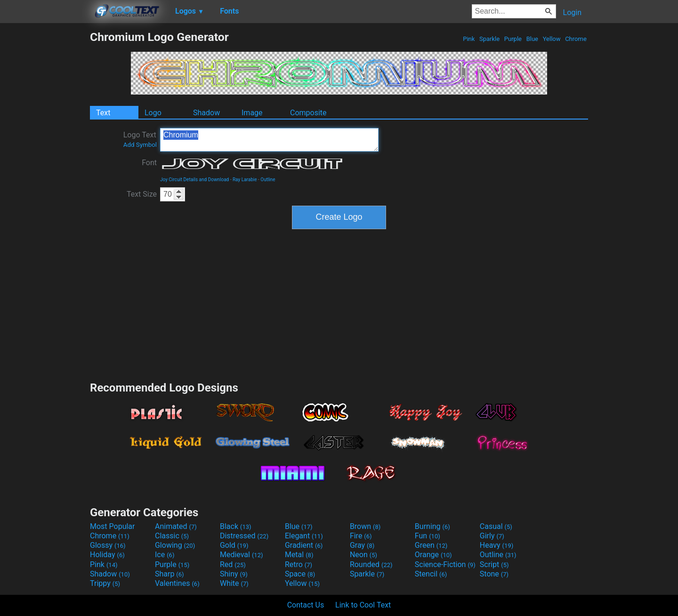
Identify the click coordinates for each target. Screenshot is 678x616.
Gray (362, 545)
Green (431, 545)
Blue (532, 39)
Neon (363, 555)
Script (494, 564)
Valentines (177, 583)
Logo (153, 113)
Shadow (206, 113)
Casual (496, 526)
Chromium (269, 140)
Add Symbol (140, 145)
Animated (176, 526)
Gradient (304, 545)
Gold (234, 545)
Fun (428, 536)
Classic (172, 536)
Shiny (234, 574)
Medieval (242, 555)
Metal (299, 555)
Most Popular (113, 526)
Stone (494, 574)
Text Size (142, 194)
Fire (361, 536)
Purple (513, 39)
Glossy (108, 545)
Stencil (431, 574)
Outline (268, 180)
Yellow (551, 39)
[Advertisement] (45, 171)
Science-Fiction (445, 564)
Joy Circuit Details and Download (194, 180)
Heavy (496, 545)
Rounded (371, 564)
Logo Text (140, 139)
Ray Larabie (245, 180)
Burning (432, 526)
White (234, 583)
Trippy (105, 583)
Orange (433, 555)
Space (300, 574)
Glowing (175, 545)
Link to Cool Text (363, 605)
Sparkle (490, 39)
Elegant (304, 536)
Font (149, 163)
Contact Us (306, 605)
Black (236, 526)
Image (252, 113)
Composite (308, 113)
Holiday (107, 555)
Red (233, 564)
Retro (299, 564)
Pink (469, 39)
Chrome (576, 39)
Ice (165, 555)
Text (103, 113)
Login (572, 12)
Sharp (169, 574)
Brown (365, 526)
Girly (492, 536)
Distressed (244, 536)
